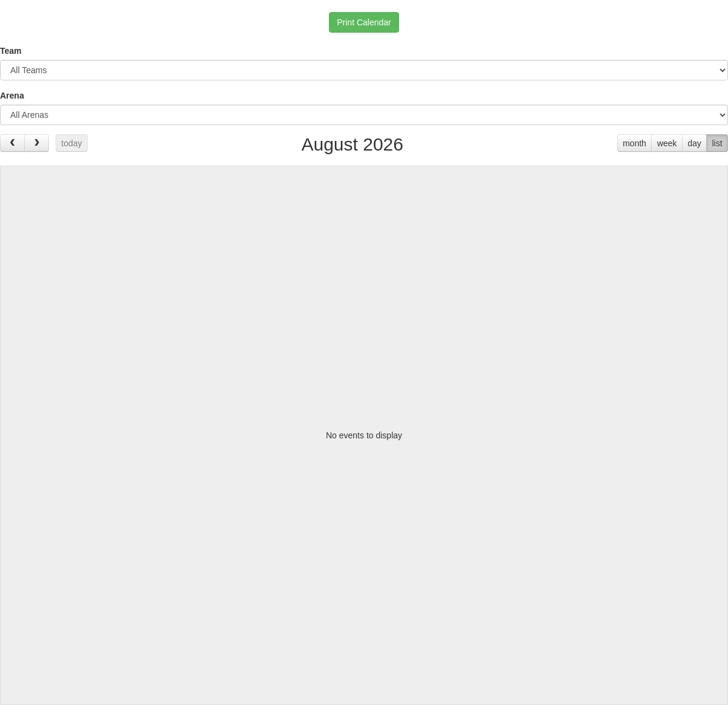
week (667, 143)
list (717, 143)
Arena (12, 96)
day (694, 143)
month (635, 143)
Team (11, 51)
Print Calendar (364, 22)
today (71, 143)
